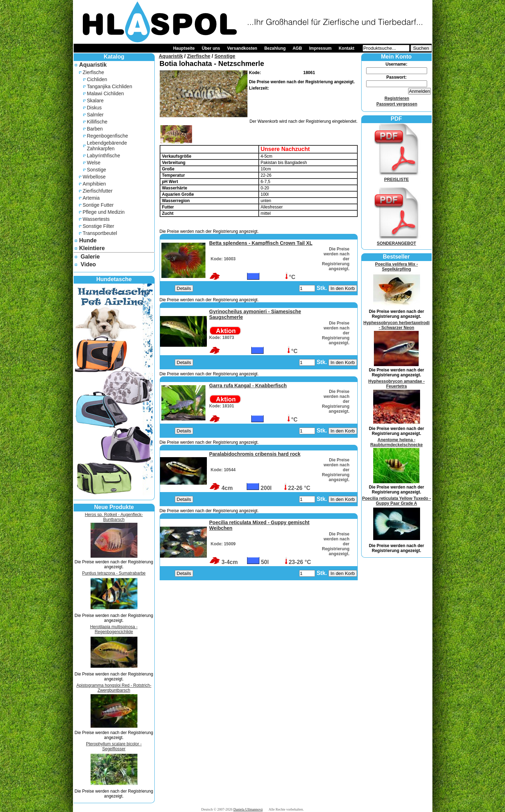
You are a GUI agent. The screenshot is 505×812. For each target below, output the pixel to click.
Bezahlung (275, 48)
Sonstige (97, 170)
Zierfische (94, 72)
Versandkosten (242, 48)
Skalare (95, 101)
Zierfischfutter (98, 191)
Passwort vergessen (397, 104)
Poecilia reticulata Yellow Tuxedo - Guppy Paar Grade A (397, 501)
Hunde (88, 240)
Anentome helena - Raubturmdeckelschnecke (397, 442)
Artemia (91, 198)
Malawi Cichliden (106, 93)
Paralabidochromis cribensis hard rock (255, 454)
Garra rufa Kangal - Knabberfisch (248, 386)
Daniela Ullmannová (248, 809)
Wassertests (96, 219)
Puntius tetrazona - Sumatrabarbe (114, 573)
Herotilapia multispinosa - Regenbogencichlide (114, 629)
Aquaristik (93, 65)
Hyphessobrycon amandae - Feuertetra (396, 384)
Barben (95, 129)
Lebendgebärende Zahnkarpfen (107, 146)
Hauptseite (184, 48)
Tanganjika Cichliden (110, 86)
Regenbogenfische (108, 136)
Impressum (320, 48)
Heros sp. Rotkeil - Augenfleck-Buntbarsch (114, 517)
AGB (297, 48)
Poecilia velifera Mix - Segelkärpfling (396, 267)
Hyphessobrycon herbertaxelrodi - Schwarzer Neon (396, 325)
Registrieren (397, 98)
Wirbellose (94, 177)
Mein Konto (396, 57)
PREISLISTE (396, 177)
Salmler (95, 115)
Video (88, 264)
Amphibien (94, 184)
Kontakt (347, 48)
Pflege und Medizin (104, 212)
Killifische (97, 122)
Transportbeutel (100, 233)
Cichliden (97, 79)
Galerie (90, 257)
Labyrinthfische (104, 156)
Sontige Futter (98, 205)
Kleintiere (92, 248)
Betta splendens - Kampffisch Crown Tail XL (261, 243)
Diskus (94, 108)
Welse (94, 163)
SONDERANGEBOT (396, 241)
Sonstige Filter (98, 226)
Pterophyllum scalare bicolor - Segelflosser (114, 746)
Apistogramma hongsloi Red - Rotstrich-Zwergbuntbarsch (114, 688)
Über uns (211, 48)
